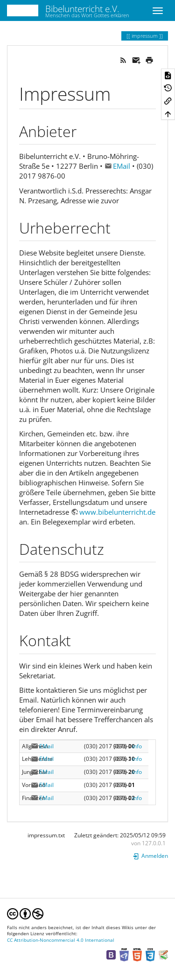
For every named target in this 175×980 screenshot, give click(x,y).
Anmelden (150, 302)
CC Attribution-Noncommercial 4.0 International (61, 386)
